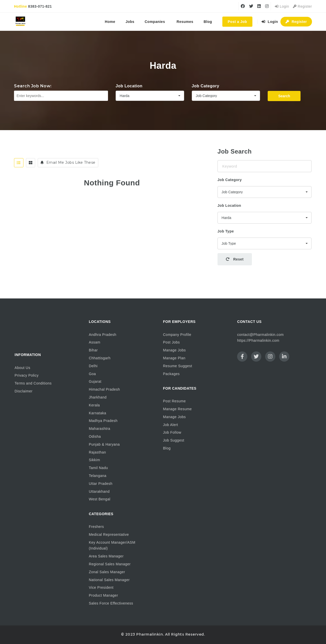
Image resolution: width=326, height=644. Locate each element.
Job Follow (172, 432)
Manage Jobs (174, 350)
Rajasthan (98, 452)
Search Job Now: (33, 86)
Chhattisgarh (100, 358)
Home (110, 22)
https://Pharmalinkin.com (258, 340)
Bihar (93, 350)
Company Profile (177, 335)
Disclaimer (23, 391)
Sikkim (94, 460)
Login (282, 6)
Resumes (185, 22)
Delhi (93, 366)
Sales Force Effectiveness (111, 603)
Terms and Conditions (33, 383)
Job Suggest (174, 440)
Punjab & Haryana (104, 444)
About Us (22, 368)
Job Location (129, 86)
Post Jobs (171, 342)
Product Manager (104, 595)
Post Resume (174, 401)
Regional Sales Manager (110, 564)
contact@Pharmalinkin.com (260, 335)
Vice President (101, 587)
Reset (235, 259)
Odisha (95, 436)
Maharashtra (100, 429)
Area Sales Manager (106, 556)
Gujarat (95, 381)
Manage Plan (174, 358)
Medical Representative (109, 535)
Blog (208, 22)
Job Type (226, 231)
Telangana (98, 476)
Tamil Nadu (98, 468)
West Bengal (100, 499)
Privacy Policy (26, 375)
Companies (155, 22)
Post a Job (237, 22)
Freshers (96, 527)
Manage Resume (177, 409)
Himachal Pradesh (104, 389)
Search (284, 96)
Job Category (206, 86)
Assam (95, 342)
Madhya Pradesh (103, 421)
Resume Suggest (178, 366)
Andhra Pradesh (103, 335)
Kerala (94, 405)
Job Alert (171, 425)
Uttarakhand (99, 491)
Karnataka (98, 413)
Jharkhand (98, 397)
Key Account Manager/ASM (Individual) (112, 545)
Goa (92, 374)
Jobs (130, 22)
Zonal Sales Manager (107, 572)
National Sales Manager (109, 580)
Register (302, 6)
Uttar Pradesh (101, 484)
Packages (171, 374)
